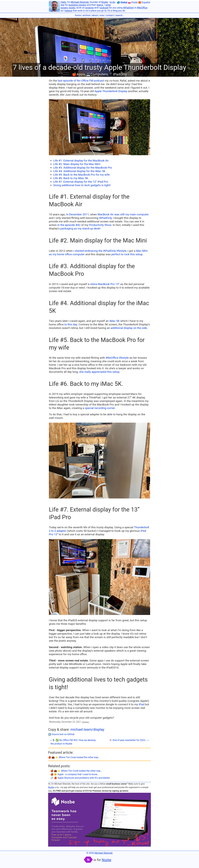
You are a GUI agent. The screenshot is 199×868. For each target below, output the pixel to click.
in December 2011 (78, 214)
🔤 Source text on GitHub (61, 734)
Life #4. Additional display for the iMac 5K (79, 171)
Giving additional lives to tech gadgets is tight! (82, 185)
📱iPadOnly (118, 74)
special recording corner (100, 408)
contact (110, 15)
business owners (77, 5)
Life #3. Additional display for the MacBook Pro (83, 168)
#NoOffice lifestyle (117, 358)
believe (69, 11)
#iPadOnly (128, 8)
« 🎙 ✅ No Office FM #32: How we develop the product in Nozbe (73, 742)
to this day (71, 324)
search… (120, 15)
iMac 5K (115, 321)
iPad (141, 704)
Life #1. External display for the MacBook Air (81, 161)
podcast (104, 8)
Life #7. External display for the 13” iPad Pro (81, 182)
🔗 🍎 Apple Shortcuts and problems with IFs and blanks (80, 778)
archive (86, 15)
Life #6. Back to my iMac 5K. (71, 178)
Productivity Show (100, 225)
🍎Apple (79, 74)
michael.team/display (87, 730)
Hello (63, 2)
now (102, 15)
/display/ (85, 722)
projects (90, 8)
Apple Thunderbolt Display (111, 91)
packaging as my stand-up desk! (80, 228)
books (72, 8)
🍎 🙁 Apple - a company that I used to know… (75, 774)
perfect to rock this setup (127, 254)
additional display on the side (129, 328)
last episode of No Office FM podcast (81, 81)
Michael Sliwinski (80, 2)
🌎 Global (122, 2)
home (78, 15)
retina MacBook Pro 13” (105, 284)
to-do (112, 2)
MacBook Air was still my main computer (123, 214)
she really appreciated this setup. (100, 372)
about (95, 15)
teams (100, 5)
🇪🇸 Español (144, 2)
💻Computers (97, 74)
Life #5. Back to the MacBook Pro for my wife (81, 175)
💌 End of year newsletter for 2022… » (129, 740)
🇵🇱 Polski (133, 2)
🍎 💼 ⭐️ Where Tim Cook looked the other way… (74, 757)
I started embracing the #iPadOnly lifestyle (100, 251)
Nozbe (105, 2)
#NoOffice (142, 8)
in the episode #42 (69, 225)
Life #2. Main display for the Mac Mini (77, 164)
